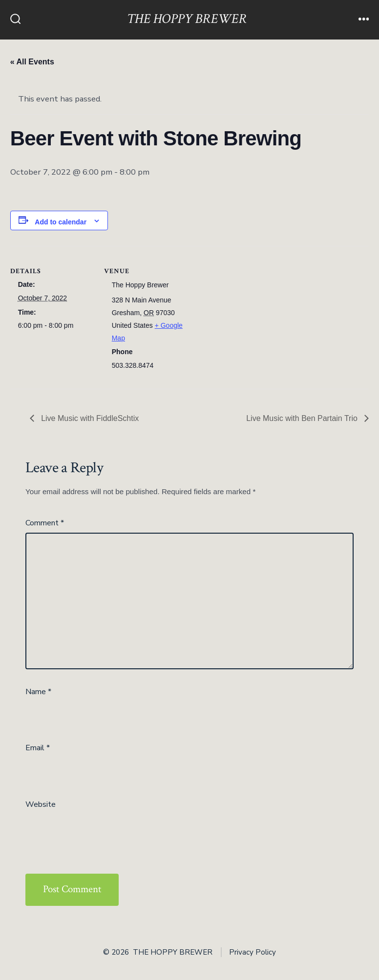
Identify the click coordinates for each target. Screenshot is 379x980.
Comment (45, 523)
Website (41, 804)
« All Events (32, 62)
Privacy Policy (253, 952)
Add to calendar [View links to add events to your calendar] (61, 222)
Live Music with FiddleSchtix (89, 418)
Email (38, 748)
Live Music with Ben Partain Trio (303, 418)
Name (38, 692)
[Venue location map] (249, 313)
